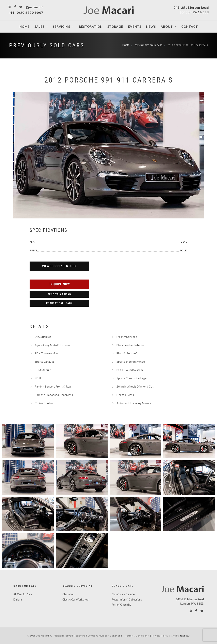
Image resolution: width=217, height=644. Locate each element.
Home (126, 45)
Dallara (18, 600)
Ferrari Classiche (121, 605)
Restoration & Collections (127, 600)
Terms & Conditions (137, 636)
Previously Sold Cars (47, 45)
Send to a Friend (59, 294)
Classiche (68, 594)
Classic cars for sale (123, 594)
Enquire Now (59, 284)
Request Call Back (59, 303)
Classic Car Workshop (75, 600)
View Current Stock (59, 266)
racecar (185, 636)
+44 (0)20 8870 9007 (26, 13)
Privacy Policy (160, 636)
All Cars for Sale (23, 594)
